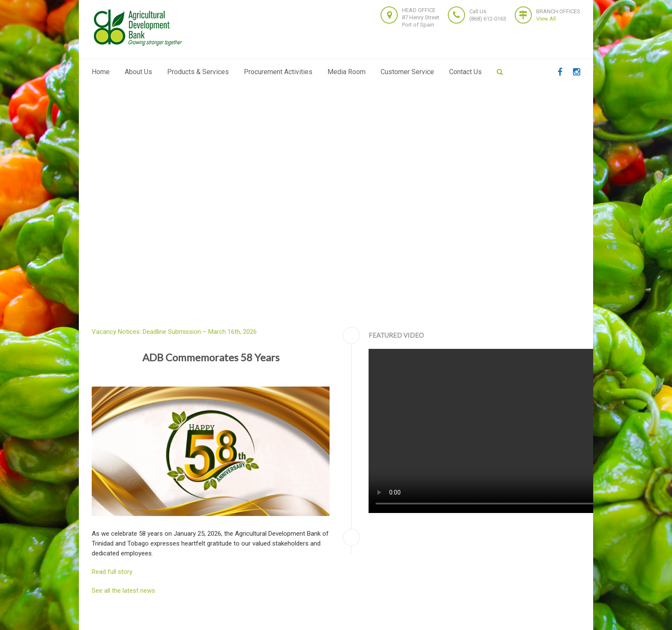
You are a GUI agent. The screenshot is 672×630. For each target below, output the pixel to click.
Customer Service (407, 72)
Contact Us (465, 72)
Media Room (346, 72)
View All (546, 19)
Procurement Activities (278, 72)
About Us (138, 72)
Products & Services (198, 72)
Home (101, 72)
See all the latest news (123, 591)
